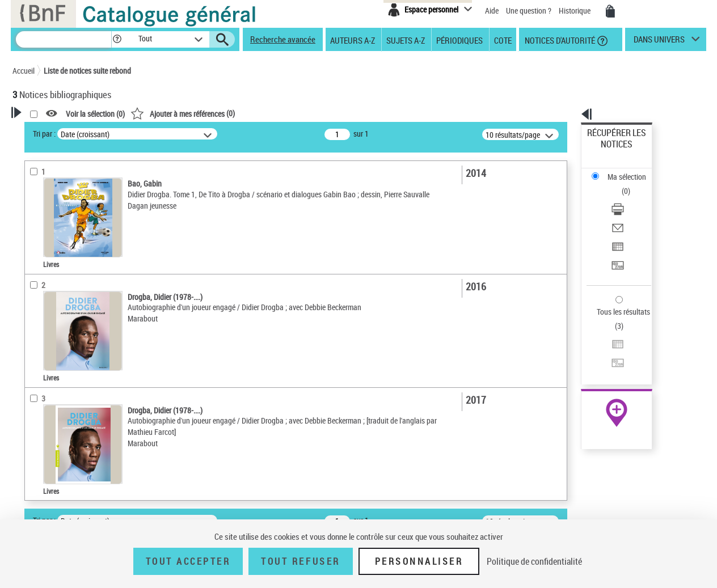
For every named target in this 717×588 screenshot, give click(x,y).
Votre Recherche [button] (59, 132)
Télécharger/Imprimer (623, 170)
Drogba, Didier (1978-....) (66, 410)
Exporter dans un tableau (629, 198)
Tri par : (190, 134)
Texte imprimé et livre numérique (78, 235)
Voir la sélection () (241, 114)
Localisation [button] (45, 298)
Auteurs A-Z (353, 40)
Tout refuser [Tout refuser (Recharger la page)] (300, 561)
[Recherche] (64, 39)
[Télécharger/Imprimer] (632, 171)
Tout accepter (188, 561)
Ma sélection (609, 151)
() (328, 113)
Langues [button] (39, 336)
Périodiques (459, 40)
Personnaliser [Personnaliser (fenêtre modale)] (419, 561)
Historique (575, 10)
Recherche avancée (283, 39)
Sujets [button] (35, 374)
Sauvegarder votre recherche (83, 175)
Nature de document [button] (60, 218)
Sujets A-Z (406, 40)
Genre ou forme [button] (51, 428)
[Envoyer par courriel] (632, 184)
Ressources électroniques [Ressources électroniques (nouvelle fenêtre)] (611, 359)
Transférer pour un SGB (625, 211)
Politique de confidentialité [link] (534, 561)
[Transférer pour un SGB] (632, 211)
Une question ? (529, 10)
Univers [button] (37, 446)
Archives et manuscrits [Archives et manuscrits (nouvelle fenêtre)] (606, 347)
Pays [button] (32, 466)
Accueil (24, 71)
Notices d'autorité (559, 40)
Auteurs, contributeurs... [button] (67, 317)
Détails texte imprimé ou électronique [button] (67, 258)
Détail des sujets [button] (53, 393)
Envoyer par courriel (620, 184)
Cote (503, 40)
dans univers (659, 42)
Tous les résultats (616, 242)
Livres (38, 281)
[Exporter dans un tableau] (632, 198)
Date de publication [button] (58, 355)
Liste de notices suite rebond (87, 71)
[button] (117, 39)
